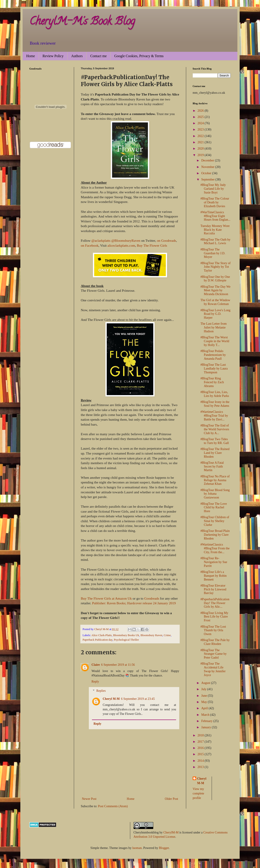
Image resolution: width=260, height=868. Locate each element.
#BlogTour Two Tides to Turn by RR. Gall (215, 441)
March (206, 715)
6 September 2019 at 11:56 (118, 665)
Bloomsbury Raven (151, 635)
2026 (201, 111)
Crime (167, 635)
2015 (201, 754)
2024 (201, 123)
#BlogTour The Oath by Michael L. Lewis (215, 241)
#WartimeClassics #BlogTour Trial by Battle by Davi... (214, 416)
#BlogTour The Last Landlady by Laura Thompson (214, 369)
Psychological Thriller (126, 640)
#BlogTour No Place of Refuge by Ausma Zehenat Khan (215, 480)
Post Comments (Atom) (113, 806)
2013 (201, 767)
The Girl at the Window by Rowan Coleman (215, 302)
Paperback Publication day (97, 640)
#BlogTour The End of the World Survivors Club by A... (215, 429)
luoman (137, 848)
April (205, 708)
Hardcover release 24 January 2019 (151, 603)
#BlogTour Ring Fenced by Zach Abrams (212, 382)
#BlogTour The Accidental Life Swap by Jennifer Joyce (213, 669)
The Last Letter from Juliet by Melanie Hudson (214, 327)
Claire (96, 665)
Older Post (172, 799)
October (207, 173)
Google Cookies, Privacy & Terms (139, 56)
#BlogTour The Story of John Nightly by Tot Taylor (215, 267)
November (208, 167)
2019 (201, 155)
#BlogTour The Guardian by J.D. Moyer (213, 253)
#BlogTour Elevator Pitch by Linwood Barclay (213, 589)
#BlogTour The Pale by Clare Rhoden (215, 642)
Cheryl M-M (111, 699)
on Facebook (90, 245)
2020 (201, 149)
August (206, 683)
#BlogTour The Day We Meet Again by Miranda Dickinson (215, 290)
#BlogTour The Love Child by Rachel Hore (214, 508)
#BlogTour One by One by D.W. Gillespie (215, 279)
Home (31, 56)
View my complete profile (198, 793)
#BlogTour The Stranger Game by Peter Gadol (214, 654)
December (208, 160)
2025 (201, 117)
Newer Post (89, 799)
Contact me (98, 56)
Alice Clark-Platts (102, 635)
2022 (201, 136)
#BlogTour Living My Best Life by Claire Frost (214, 617)
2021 (201, 142)
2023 (201, 129)
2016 (201, 748)
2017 (201, 742)
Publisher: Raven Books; (109, 603)
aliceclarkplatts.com (121, 245)
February (207, 721)
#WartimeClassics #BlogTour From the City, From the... (215, 548)
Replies (101, 691)
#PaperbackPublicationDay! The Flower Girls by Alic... (215, 603)
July (204, 689)
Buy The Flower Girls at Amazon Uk (107, 598)
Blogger (164, 848)
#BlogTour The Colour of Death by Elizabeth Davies (215, 202)
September (208, 179)
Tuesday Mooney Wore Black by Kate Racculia (215, 230)
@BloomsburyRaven (126, 240)
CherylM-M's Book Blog (82, 22)
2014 (201, 761)
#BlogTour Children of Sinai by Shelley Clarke (215, 521)
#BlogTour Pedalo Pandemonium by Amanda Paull (213, 355)
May (204, 702)
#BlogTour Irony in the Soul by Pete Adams (215, 404)
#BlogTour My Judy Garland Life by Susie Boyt (213, 189)
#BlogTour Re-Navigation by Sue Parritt (214, 562)
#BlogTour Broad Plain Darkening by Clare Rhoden (215, 535)
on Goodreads (166, 240)
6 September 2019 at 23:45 (138, 699)
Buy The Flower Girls (152, 245)
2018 (201, 735)
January (206, 727)
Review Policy (53, 56)
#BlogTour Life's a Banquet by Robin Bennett (214, 576)
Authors (77, 56)
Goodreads (152, 598)
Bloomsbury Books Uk (126, 635)
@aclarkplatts (101, 240)
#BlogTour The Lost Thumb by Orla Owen (213, 630)
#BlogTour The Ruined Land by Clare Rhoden (215, 453)
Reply (95, 682)
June (204, 696)
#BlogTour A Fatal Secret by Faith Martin (212, 467)
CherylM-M (171, 832)
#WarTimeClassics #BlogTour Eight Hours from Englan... (215, 216)
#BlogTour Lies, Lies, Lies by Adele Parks (215, 394)
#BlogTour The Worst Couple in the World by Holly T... (215, 341)
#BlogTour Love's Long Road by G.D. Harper (215, 314)
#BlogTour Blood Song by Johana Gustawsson (215, 494)
